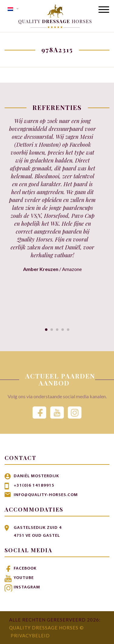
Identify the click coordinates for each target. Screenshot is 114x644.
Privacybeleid (30, 635)
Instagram (27, 587)
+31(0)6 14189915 (34, 486)
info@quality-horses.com (46, 495)
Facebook (25, 569)
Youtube (24, 578)
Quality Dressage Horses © (47, 628)
